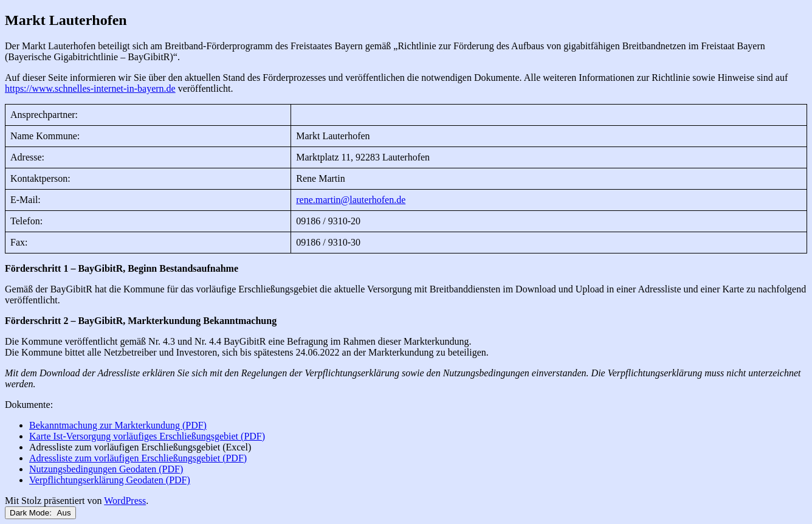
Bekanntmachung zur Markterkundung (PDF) (118, 425)
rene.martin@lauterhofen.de (351, 200)
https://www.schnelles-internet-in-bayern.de (90, 88)
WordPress (125, 501)
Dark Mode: (40, 513)
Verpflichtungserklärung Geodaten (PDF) (110, 480)
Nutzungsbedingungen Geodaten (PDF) (106, 469)
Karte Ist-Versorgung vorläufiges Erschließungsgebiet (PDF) (147, 436)
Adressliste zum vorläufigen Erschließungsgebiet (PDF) (138, 458)
